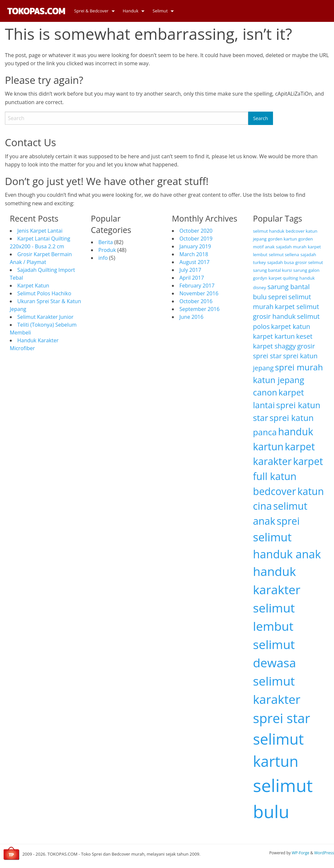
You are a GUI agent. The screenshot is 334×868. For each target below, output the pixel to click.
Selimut (160, 11)
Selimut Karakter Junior (45, 317)
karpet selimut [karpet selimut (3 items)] (297, 306)
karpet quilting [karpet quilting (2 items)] (283, 278)
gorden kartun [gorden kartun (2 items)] (282, 239)
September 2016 (199, 309)
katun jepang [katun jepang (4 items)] (279, 380)
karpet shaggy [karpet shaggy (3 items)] (274, 346)
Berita (106, 242)
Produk (107, 250)
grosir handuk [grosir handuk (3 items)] (274, 316)
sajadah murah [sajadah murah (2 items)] (291, 247)
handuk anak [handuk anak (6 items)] (287, 554)
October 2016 (196, 301)
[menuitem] (93, 11)
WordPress (324, 853)
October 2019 (196, 239)
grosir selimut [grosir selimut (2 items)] (309, 262)
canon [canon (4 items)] (265, 392)
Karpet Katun (33, 286)
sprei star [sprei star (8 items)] (282, 718)
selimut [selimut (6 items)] (273, 537)
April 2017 (192, 278)
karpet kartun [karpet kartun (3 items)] (274, 336)
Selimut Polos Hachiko (44, 293)
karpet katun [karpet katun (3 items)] (291, 326)
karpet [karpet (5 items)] (308, 461)
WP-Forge (300, 853)
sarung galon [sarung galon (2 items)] (306, 270)
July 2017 (190, 270)
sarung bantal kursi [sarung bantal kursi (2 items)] (273, 270)
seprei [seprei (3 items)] (278, 297)
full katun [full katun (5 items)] (275, 476)
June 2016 (191, 317)
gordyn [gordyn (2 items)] (260, 278)
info (103, 258)
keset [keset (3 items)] (304, 336)
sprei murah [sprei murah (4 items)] (299, 367)
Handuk (130, 11)
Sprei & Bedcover (91, 11)
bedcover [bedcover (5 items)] (275, 491)
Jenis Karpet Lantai (40, 231)
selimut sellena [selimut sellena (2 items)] (284, 255)
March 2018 (194, 254)
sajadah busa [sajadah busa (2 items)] (281, 262)
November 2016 (199, 293)
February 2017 (197, 286)
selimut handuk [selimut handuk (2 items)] (269, 231)
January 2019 (195, 246)
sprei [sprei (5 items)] (288, 521)
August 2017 (195, 262)
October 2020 (196, 231)
